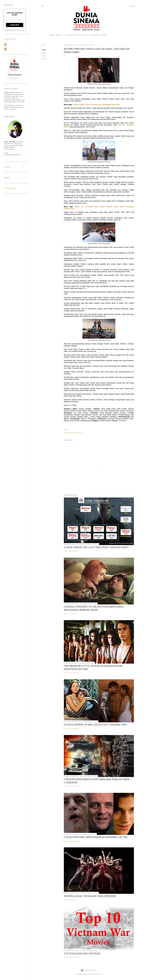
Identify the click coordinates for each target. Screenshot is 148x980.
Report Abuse (10, 188)
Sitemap (103, 35)
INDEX (51, 35)
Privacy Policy (81, 35)
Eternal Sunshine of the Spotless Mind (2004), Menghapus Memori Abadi (94, 608)
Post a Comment (74, 551)
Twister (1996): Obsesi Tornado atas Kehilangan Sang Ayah (96, 105)
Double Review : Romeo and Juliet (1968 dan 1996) (95, 725)
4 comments (73, 900)
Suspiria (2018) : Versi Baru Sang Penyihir (90, 896)
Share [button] (43, 45)
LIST (64, 35)
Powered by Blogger (89, 970)
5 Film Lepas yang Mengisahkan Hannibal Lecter (96, 837)
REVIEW (58, 35)
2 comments (73, 614)
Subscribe (15, 25)
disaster (44, 53)
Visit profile (15, 78)
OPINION (70, 35)
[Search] (133, 6)
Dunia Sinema (15, 75)
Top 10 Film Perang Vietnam (82, 953)
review (44, 59)
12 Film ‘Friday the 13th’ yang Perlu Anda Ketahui (96, 547)
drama (43, 56)
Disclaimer (94, 35)
